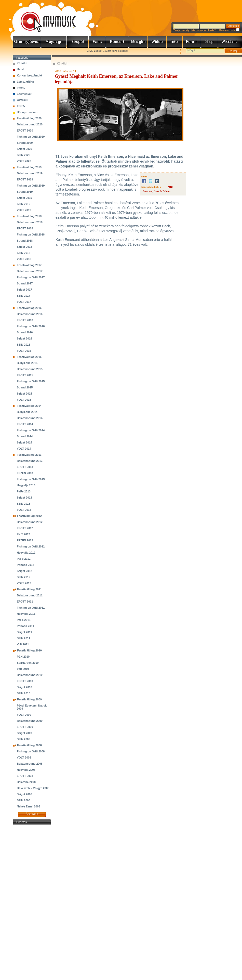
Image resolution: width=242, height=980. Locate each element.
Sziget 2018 (24, 247)
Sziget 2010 (24, 687)
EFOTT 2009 (25, 727)
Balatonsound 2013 (30, 461)
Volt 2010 (23, 669)
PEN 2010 (23, 657)
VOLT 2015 (24, 400)
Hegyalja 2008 (26, 770)
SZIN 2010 (24, 693)
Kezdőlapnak (45, 51)
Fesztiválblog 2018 (29, 216)
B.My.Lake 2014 (27, 412)
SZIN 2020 (24, 155)
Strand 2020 (25, 143)
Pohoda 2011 (25, 626)
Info (175, 42)
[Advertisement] (32, 902)
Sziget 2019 (24, 198)
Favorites (23, 51)
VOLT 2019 (24, 210)
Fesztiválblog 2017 (29, 265)
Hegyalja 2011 (26, 614)
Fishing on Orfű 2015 (31, 381)
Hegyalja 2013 (26, 485)
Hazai (21, 69)
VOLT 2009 (24, 715)
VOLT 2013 (24, 510)
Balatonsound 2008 (30, 764)
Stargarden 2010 (28, 663)
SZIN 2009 (24, 739)
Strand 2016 (25, 332)
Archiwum (32, 814)
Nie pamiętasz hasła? (204, 30)
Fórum (192, 42)
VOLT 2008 (24, 757)
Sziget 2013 (24, 498)
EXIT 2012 (23, 534)
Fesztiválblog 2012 (29, 516)
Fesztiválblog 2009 (29, 699)
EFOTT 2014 (25, 424)
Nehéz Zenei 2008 (29, 806)
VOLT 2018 (24, 259)
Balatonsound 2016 (30, 314)
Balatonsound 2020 (30, 124)
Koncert (117, 42)
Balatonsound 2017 (30, 271)
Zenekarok (78, 42)
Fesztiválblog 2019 (29, 167)
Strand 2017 (25, 283)
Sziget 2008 (24, 794)
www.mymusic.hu (44, 17)
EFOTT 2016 (25, 320)
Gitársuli (23, 100)
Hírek (54, 42)
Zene (138, 42)
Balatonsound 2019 (30, 173)
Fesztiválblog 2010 (29, 650)
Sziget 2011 (24, 632)
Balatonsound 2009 (30, 721)
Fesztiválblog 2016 (29, 308)
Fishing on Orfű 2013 (31, 479)
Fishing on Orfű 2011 (31, 608)
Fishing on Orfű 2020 (31, 137)
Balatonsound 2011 (30, 595)
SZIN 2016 (24, 345)
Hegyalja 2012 (26, 553)
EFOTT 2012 (25, 528)
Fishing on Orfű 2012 (31, 546)
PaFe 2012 (24, 559)
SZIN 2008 (24, 800)
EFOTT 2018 (25, 228)
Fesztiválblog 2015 (29, 357)
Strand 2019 (25, 192)
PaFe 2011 (24, 620)
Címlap (27, 42)
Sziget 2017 (24, 290)
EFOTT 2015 (25, 375)
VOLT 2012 (24, 583)
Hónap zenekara (28, 112)
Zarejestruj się (181, 30)
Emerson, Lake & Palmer (157, 191)
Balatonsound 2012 (30, 522)
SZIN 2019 (24, 204)
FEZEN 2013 (25, 473)
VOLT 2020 (24, 161)
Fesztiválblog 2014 (29, 406)
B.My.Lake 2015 (27, 363)
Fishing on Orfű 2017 (31, 277)
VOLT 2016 (24, 351)
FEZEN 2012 (25, 540)
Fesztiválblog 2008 (29, 745)
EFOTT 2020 (25, 130)
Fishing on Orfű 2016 (31, 326)
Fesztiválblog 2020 (29, 118)
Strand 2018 (25, 241)
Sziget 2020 (24, 149)
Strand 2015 (25, 387)
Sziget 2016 (24, 338)
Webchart (230, 42)
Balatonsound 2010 (30, 675)
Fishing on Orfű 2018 (31, 234)
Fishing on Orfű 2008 (31, 751)
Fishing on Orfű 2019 (31, 186)
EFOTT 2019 (25, 179)
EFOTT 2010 (25, 681)
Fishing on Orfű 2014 (31, 430)
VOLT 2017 (24, 302)
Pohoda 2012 (25, 565)
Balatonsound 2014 (30, 418)
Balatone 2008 (26, 782)
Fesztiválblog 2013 (29, 455)
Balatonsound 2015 (30, 369)
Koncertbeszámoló (29, 75)
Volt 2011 (23, 644)
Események (25, 94)
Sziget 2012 (24, 571)
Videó (157, 42)
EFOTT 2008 (25, 776)
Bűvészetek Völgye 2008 (33, 788)
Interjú (21, 88)
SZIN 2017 (24, 296)
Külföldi (22, 63)
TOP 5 (21, 106)
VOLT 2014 (24, 449)
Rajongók (97, 42)
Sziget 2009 (24, 733)
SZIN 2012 (24, 577)
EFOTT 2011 (25, 602)
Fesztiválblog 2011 (29, 589)
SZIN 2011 (24, 638)
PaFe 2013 (24, 491)
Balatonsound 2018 (30, 222)
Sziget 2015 (24, 394)
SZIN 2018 (24, 253)
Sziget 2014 (24, 442)
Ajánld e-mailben (66, 51)
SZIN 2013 (24, 504)
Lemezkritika (25, 82)
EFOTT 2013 (25, 467)
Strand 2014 (25, 436)
